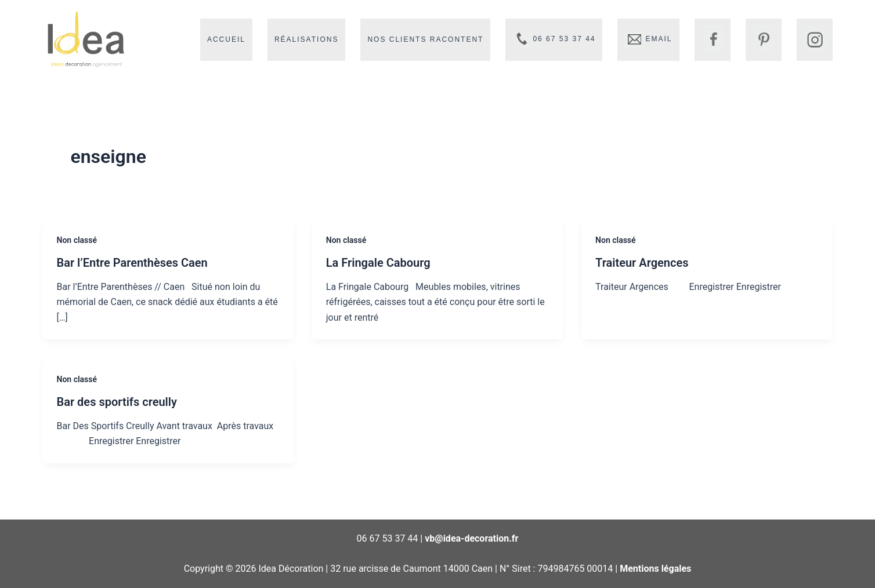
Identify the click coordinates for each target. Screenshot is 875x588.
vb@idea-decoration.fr (471, 538)
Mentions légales (655, 569)
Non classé (77, 240)
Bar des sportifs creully (117, 402)
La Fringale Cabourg (378, 263)
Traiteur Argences (642, 263)
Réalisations (306, 39)
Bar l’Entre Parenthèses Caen (132, 263)
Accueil (226, 39)
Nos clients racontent (425, 39)
